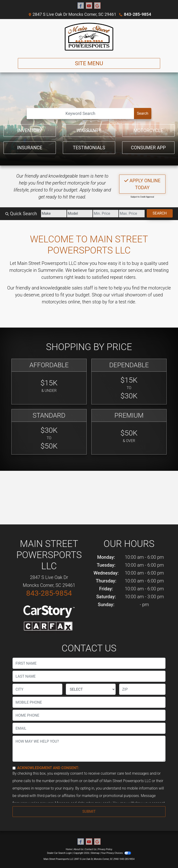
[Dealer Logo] (89, 37)
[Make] (54, 214)
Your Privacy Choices (116, 853)
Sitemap (95, 853)
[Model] (80, 214)
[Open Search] (80, 114)
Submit (89, 811)
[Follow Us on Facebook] (81, 6)
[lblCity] (37, 689)
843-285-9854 (138, 14)
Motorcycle (148, 130)
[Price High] (132, 214)
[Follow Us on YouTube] (89, 6)
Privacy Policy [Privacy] (105, 849)
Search (143, 113)
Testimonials (89, 148)
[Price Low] (106, 214)
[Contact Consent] (14, 768)
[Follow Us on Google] (97, 6)
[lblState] (91, 689)
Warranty (89, 130)
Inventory (30, 130)
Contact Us (91, 849)
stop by (100, 302)
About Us (78, 849)
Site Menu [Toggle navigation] (89, 63)
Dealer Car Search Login (59, 853)
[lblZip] (142, 689)
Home (69, 849)
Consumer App (148, 148)
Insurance (30, 148)
